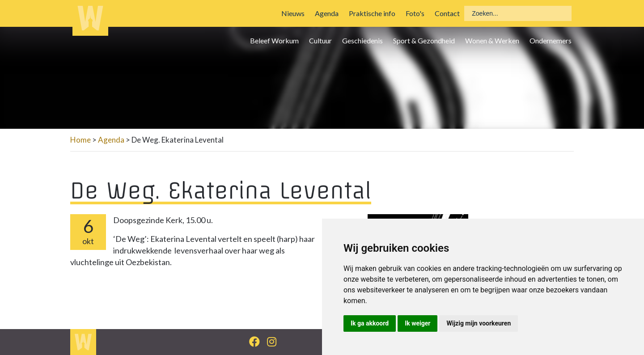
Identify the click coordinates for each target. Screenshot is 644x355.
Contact (447, 13)
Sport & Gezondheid (424, 40)
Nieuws (293, 13)
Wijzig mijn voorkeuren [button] (479, 323)
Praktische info (372, 13)
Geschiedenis (362, 40)
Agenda (327, 13)
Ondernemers (551, 40)
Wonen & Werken (492, 40)
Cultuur (320, 40)
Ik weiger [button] (417, 323)
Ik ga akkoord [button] (370, 323)
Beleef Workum (274, 40)
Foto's (415, 13)
